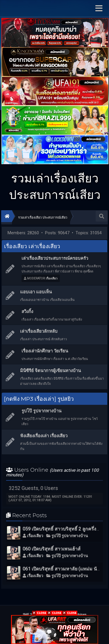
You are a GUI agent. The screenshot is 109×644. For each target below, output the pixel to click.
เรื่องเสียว (52, 278)
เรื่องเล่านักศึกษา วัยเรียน (45, 351)
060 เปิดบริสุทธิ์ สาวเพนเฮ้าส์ (52, 549)
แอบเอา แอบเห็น (36, 292)
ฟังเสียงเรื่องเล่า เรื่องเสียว (44, 436)
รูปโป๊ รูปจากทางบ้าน (41, 411)
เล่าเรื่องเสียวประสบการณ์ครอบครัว (55, 258)
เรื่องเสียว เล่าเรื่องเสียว (32, 246)
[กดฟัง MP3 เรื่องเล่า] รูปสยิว (39, 399)
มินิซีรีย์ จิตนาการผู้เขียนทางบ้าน (50, 371)
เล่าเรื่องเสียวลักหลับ (39, 331)
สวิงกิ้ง (27, 312)
